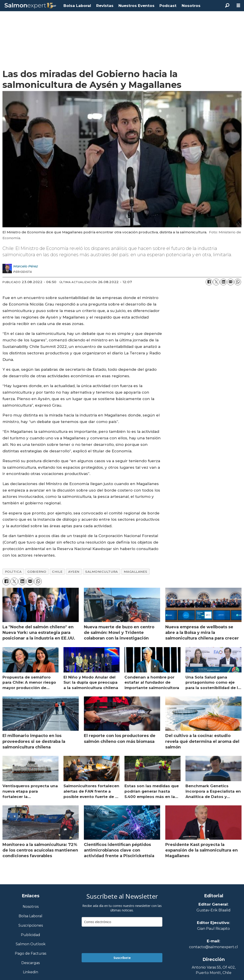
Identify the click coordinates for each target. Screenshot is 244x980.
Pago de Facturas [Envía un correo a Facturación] (30, 954)
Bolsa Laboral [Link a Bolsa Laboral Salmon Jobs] (30, 916)
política (13, 572)
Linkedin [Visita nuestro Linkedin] (30, 972)
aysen (74, 572)
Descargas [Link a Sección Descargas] (30, 963)
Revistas (105, 6)
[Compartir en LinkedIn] (223, 282)
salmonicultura (102, 572)
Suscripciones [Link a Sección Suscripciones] (31, 926)
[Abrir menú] (238, 5)
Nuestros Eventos (136, 6)
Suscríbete (122, 958)
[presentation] (116, 940)
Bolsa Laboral (77, 6)
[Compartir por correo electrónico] (231, 282)
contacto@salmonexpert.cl (213, 947)
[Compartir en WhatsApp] (238, 282)
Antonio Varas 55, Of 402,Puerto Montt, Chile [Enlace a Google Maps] (214, 970)
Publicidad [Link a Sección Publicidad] (30, 935)
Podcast (168, 6)
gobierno (37, 572)
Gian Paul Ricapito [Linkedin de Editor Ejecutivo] (213, 929)
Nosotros (191, 6)
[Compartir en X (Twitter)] (216, 282)
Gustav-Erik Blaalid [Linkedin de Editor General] (213, 910)
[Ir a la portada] (30, 6)
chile (57, 572)
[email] (122, 922)
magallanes (135, 572)
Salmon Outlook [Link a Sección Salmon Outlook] (31, 944)
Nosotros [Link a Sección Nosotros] (31, 907)
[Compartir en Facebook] (209, 282)
